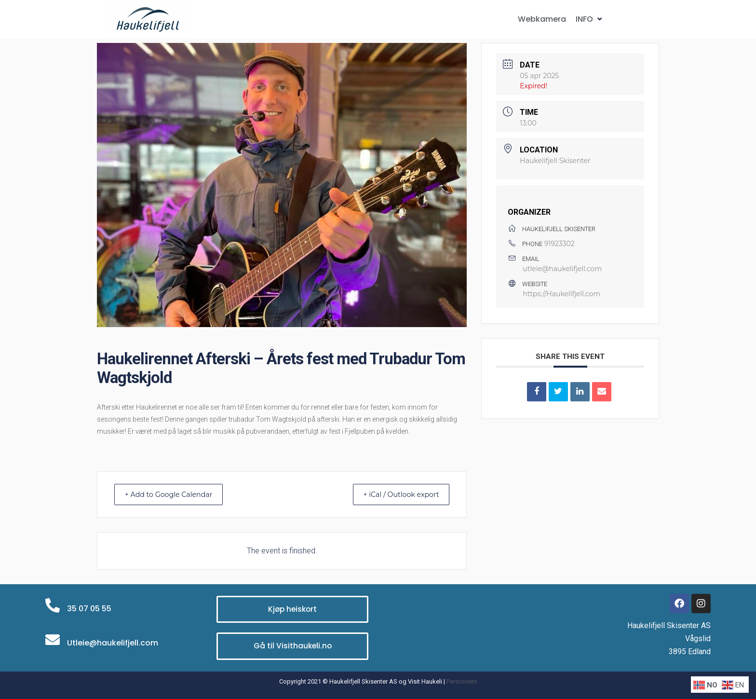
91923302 (560, 244)
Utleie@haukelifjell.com (113, 643)
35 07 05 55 (89, 609)
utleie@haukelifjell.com (562, 269)
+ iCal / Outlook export (395, 494)
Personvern (462, 681)
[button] (590, 19)
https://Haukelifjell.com (561, 294)
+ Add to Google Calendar (175, 494)
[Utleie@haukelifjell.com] (53, 640)
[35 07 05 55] (53, 605)
